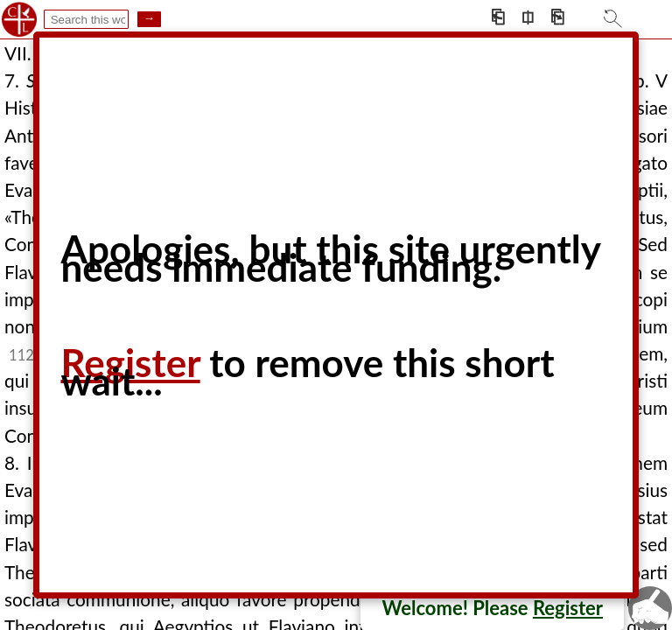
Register (568, 608)
